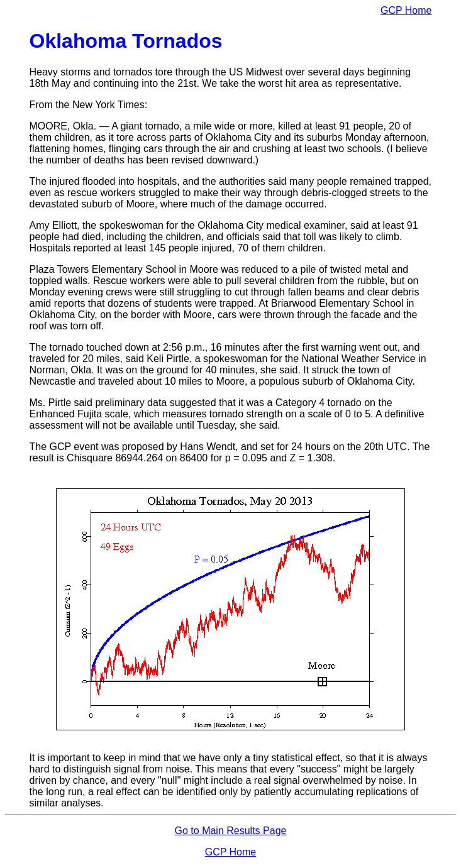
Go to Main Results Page (231, 831)
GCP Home (406, 10)
